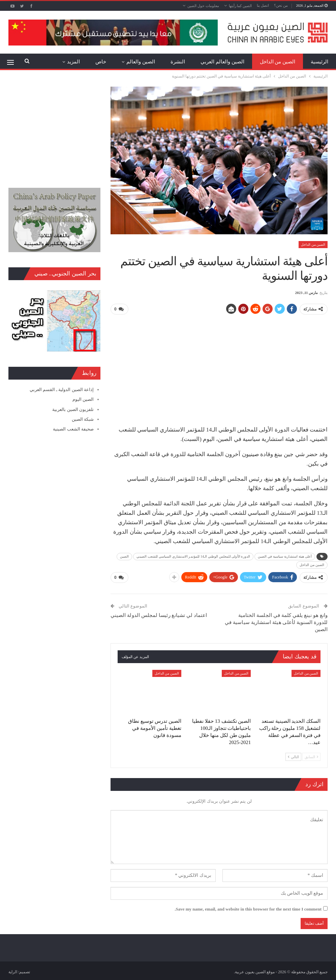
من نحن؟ (281, 5)
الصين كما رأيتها (240, 6)
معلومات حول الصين (203, 6)
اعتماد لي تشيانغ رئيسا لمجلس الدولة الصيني (159, 615)
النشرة (178, 62)
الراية (13, 972)
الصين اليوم (83, 399)
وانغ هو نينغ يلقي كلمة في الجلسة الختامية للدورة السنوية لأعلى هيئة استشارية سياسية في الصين (276, 622)
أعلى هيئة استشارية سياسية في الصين (285, 556)
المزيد (73, 62)
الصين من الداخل (278, 62)
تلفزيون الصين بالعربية (73, 409)
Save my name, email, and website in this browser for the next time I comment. (248, 909)
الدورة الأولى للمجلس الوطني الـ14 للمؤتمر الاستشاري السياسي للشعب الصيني (193, 556)
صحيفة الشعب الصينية (73, 429)
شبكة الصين (83, 419)
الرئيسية (319, 62)
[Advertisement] (219, 367)
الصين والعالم (141, 62)
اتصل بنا (263, 5)
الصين (125, 556)
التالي (293, 757)
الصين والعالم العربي (222, 62)
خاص (101, 62)
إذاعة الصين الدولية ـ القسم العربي (62, 390)
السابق (311, 757)
